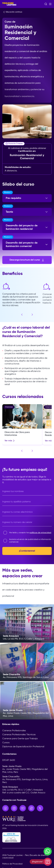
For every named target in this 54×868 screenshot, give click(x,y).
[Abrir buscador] (46, 4)
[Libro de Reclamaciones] (27, 837)
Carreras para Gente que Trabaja (20, 739)
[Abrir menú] (50, 4)
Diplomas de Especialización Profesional (23, 747)
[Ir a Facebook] (5, 808)
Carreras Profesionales (14, 731)
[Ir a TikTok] (31, 808)
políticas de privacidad (40, 533)
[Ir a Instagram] (14, 808)
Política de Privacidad (12, 864)
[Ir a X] (40, 808)
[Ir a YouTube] (23, 808)
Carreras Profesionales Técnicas (19, 735)
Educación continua (12, 12)
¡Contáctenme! (27, 551)
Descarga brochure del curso (27, 260)
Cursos (6, 743)
